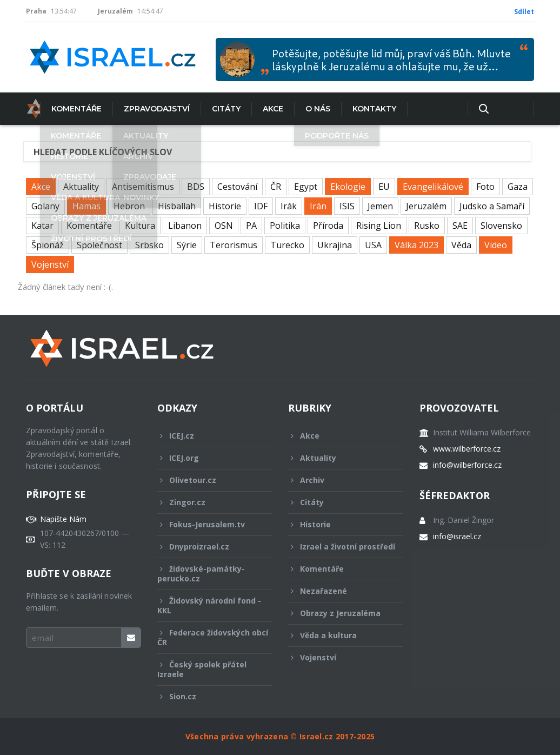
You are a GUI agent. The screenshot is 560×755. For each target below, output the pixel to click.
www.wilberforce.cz (467, 449)
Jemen (380, 206)
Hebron (129, 206)
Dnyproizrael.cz (208, 547)
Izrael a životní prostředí (342, 549)
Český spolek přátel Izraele (208, 669)
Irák (289, 206)
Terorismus (234, 245)
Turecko (287, 245)
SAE (460, 226)
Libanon (185, 226)
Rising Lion (379, 226)
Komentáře (62, 109)
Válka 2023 (416, 245)
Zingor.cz (208, 502)
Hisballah (177, 206)
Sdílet (524, 12)
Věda (461, 245)
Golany (45, 206)
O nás (304, 109)
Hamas (86, 206)
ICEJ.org (208, 458)
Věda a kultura (338, 635)
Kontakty (360, 109)
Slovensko (501, 226)
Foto (485, 187)
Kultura (140, 226)
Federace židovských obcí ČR (213, 637)
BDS (196, 187)
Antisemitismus (143, 187)
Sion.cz (208, 696)
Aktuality (81, 187)
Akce (259, 109)
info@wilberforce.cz (467, 465)
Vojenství (50, 264)
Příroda (328, 226)
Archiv (338, 480)
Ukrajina (335, 245)
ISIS (347, 206)
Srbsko (149, 245)
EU (384, 187)
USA (373, 245)
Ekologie (348, 187)
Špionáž (48, 245)
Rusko (427, 226)
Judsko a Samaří (492, 206)
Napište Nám (63, 519)
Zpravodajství (143, 109)
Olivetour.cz (208, 480)
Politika (285, 226)
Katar (42, 226)
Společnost (99, 245)
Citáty (212, 109)
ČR (276, 187)
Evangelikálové (433, 187)
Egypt (306, 187)
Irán (318, 206)
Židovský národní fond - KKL (209, 605)
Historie (225, 206)
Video (496, 245)
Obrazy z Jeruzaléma (338, 613)
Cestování (237, 187)
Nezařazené (338, 591)
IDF (261, 206)
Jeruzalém (426, 206)
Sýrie (187, 245)
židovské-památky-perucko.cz (208, 574)
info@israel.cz (457, 537)
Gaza (518, 187)
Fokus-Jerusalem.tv (208, 524)
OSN (224, 226)
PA (251, 226)
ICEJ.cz (208, 436)
